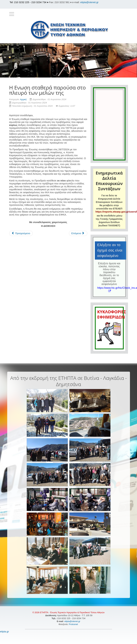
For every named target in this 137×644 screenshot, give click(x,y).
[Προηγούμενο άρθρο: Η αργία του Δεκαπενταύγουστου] (21, 233)
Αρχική (23, 99)
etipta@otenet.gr (89, 2)
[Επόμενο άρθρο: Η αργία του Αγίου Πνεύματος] (78, 233)
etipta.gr (4, 631)
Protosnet (74, 624)
